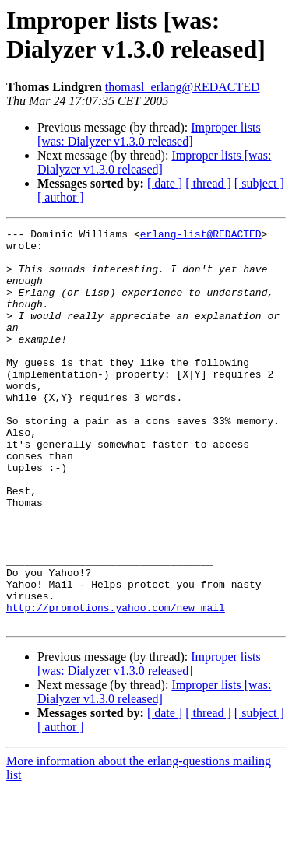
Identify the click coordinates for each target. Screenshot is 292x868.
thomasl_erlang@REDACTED (183, 87)
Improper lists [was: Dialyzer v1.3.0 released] (149, 134)
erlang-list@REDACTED (201, 236)
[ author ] (61, 197)
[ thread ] (208, 183)
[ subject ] (259, 183)
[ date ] (165, 183)
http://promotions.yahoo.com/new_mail (116, 684)
